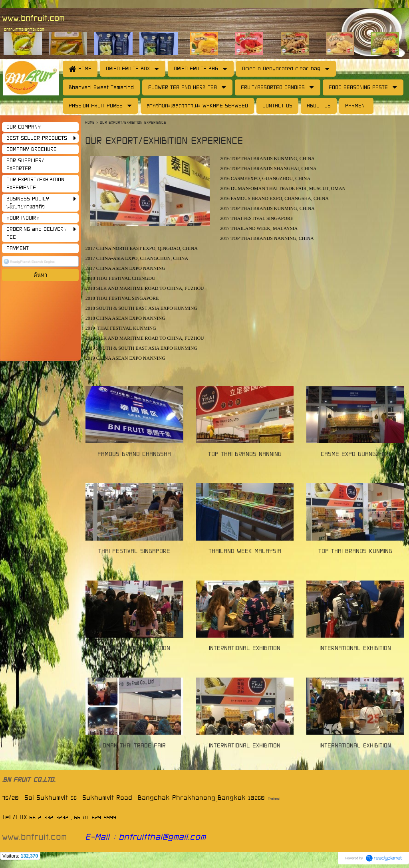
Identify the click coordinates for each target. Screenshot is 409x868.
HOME (91, 122)
